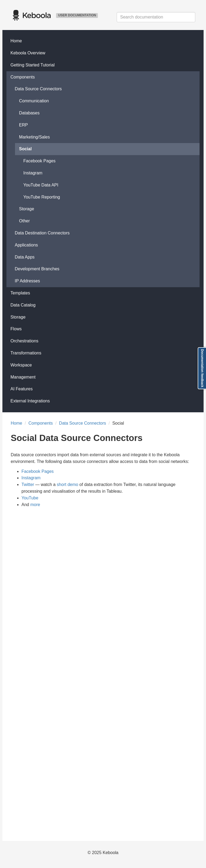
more (35, 505)
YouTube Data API (41, 185)
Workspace (21, 365)
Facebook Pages (39, 161)
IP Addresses (27, 281)
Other (24, 221)
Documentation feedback (202, 368)
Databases (29, 113)
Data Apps (25, 257)
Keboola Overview (28, 53)
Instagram (33, 173)
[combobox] (156, 17)
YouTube (30, 498)
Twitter (28, 484)
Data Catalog (23, 305)
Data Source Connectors (38, 89)
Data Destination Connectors (42, 233)
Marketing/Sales (34, 137)
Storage (27, 209)
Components (23, 77)
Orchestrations (24, 341)
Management (23, 377)
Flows (16, 329)
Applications (26, 245)
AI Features (22, 389)
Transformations (26, 353)
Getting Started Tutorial (33, 65)
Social (25, 149)
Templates (20, 293)
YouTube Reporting (42, 197)
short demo (68, 484)
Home (16, 41)
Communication (34, 101)
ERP (23, 125)
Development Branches (37, 269)
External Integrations (30, 401)
